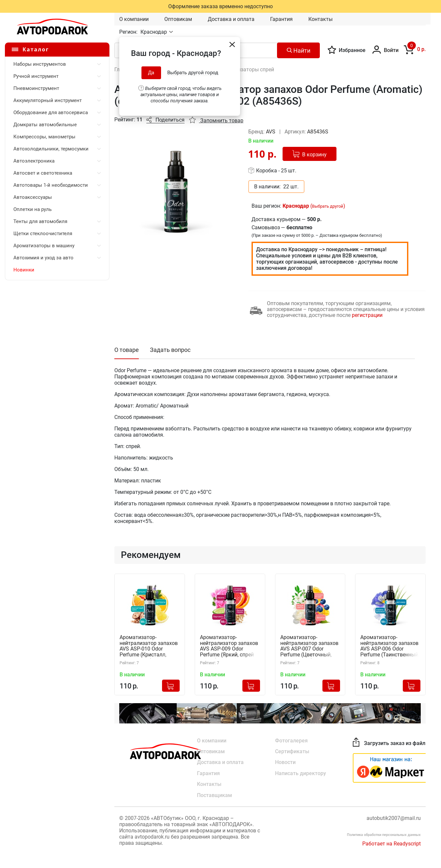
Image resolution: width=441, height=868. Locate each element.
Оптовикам (178, 19)
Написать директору (301, 773)
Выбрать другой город (193, 73)
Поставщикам (214, 796)
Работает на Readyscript (392, 844)
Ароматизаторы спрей (247, 69)
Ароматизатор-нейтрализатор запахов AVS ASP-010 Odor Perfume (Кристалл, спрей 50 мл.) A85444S (149, 647)
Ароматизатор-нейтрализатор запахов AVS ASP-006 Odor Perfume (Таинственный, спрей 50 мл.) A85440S (390, 647)
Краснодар (154, 32)
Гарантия (281, 19)
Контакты (320, 19)
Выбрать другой (328, 206)
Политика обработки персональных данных (384, 835)
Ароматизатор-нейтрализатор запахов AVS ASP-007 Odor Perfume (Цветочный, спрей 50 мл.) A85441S (309, 647)
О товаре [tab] (127, 350)
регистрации (367, 315)
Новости (285, 762)
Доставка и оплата (231, 19)
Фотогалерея (291, 740)
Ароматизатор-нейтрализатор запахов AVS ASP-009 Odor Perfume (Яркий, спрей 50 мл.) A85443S (229, 647)
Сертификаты (292, 751)
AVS (271, 132)
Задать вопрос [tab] (170, 350)
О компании (134, 19)
